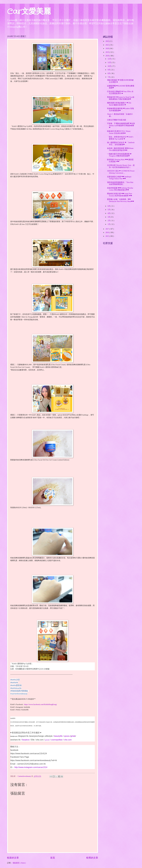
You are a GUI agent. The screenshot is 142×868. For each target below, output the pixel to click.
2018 (107, 56)
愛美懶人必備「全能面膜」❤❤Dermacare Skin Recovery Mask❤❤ (121, 200)
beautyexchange (37, 736)
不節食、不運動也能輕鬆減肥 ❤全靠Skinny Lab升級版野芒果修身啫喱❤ (121, 125)
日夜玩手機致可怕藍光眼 (117, 120)
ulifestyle (49, 736)
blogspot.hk (23, 736)
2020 (107, 48)
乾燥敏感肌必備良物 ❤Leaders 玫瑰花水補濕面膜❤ (120, 110)
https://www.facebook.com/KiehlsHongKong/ (41, 704)
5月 (109, 210)
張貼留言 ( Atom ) (19, 863)
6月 (109, 206)
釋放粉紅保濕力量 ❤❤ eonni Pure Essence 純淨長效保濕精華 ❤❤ (120, 195)
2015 (107, 236)
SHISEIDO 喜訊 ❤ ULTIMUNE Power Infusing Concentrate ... (121, 172)
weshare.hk (15, 740)
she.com (40, 740)
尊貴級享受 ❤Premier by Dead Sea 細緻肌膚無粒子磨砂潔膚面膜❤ (121, 98)
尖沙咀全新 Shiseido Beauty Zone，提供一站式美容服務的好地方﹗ (121, 166)
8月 (109, 73)
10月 (110, 66)
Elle (33, 740)
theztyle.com (14, 736)
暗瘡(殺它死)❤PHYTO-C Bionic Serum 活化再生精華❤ (119, 132)
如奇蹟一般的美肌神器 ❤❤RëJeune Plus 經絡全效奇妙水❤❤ (120, 149)
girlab (73, 736)
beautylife (58, 736)
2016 (107, 232)
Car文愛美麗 (29, 12)
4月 (109, 213)
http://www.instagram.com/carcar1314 (31, 767)
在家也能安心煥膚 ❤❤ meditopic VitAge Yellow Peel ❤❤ (119, 178)
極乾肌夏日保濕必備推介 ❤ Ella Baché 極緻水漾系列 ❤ (119, 104)
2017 (107, 229)
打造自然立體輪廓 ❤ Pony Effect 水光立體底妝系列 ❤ (120, 93)
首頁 (53, 858)
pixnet (47, 740)
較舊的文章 (92, 858)
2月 (109, 221)
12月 (110, 59)
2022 (107, 41)
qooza (67, 736)
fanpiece (26, 740)
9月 (109, 70)
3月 (109, 217)
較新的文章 (13, 858)
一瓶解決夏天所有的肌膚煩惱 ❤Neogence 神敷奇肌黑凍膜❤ (119, 155)
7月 (109, 77)
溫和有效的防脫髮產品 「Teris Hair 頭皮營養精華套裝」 (120, 183)
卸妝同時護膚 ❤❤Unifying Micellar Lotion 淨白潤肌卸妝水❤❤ (120, 189)
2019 (107, 52)
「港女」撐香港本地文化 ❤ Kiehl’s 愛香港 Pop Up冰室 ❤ (120, 138)
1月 (109, 224)
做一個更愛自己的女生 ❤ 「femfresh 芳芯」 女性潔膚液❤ (121, 144)
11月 (110, 63)
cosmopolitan (57, 740)
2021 (107, 45)
